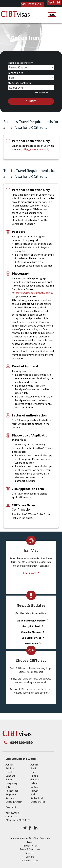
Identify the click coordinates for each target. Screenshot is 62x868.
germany (35, 778)
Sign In (52, 2)
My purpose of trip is (19, 81)
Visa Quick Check (31, 625)
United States (38, 800)
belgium (10, 767)
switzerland (37, 796)
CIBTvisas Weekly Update (31, 619)
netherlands (12, 789)
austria (34, 763)
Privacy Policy (30, 844)
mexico (34, 785)
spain (33, 793)
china (33, 771)
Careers (30, 855)
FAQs (30, 840)
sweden (10, 796)
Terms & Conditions (30, 848)
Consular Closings (31, 630)
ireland (34, 782)
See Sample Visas (31, 636)
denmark (10, 774)
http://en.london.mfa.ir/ (36, 148)
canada (9, 771)
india (8, 785)
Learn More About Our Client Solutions (30, 837)
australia (10, 763)
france (9, 778)
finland (34, 774)
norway (34, 789)
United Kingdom (14, 800)
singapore (11, 793)
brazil (33, 767)
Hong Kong (11, 782)
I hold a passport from (21, 61)
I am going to (16, 71)
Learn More (30, 571)
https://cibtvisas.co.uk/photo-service (33, 291)
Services (30, 851)
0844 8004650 (12, 811)
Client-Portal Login (30, 2)
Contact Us (11, 815)
